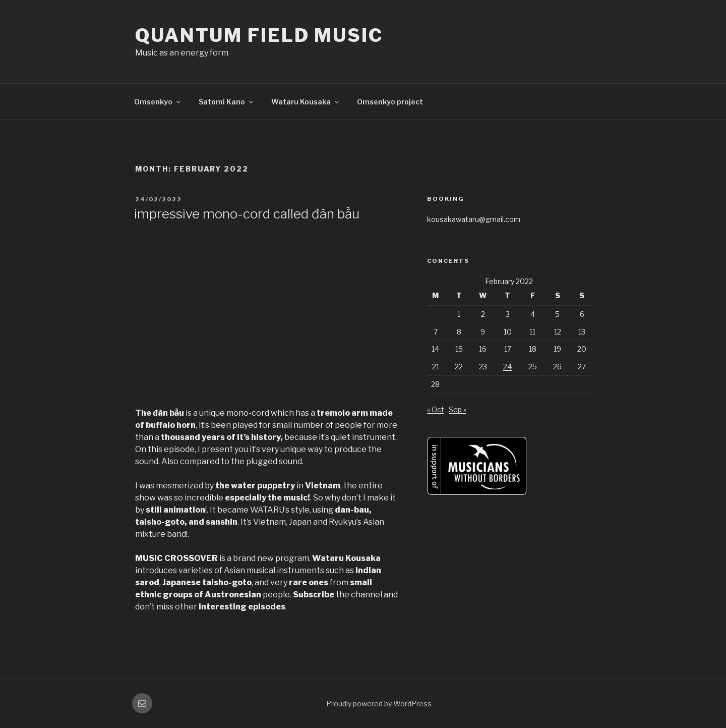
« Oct (436, 409)
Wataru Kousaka (306, 102)
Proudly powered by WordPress (379, 704)
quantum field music (259, 35)
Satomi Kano (227, 102)
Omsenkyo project (390, 102)
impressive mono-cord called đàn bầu (247, 214)
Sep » (458, 409)
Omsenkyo (158, 102)
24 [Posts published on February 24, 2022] (507, 367)
